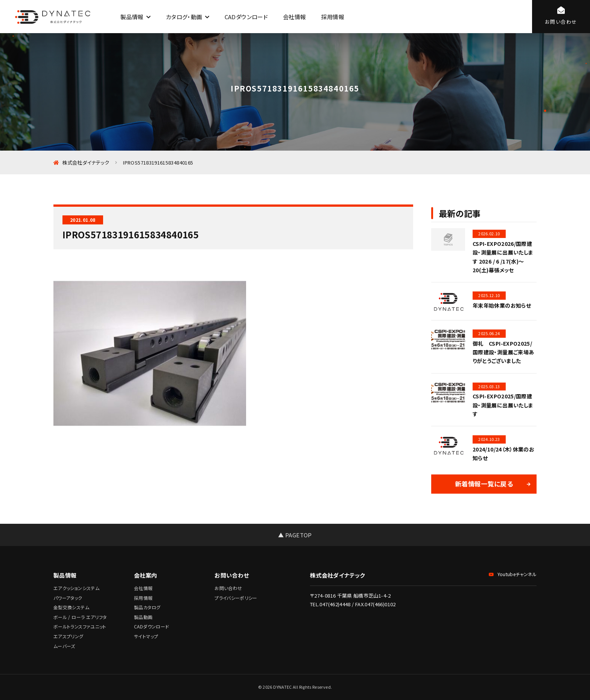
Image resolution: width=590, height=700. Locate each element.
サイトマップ (146, 636)
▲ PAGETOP (295, 535)
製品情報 (132, 17)
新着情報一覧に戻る (484, 484)
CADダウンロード (246, 17)
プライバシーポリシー (236, 598)
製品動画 (143, 617)
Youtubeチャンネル (513, 574)
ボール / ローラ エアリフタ (80, 617)
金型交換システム (71, 607)
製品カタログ (147, 607)
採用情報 (332, 17)
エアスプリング (68, 636)
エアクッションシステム (76, 588)
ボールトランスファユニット (80, 626)
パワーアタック (68, 598)
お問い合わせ (228, 588)
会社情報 (294, 17)
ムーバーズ (64, 646)
